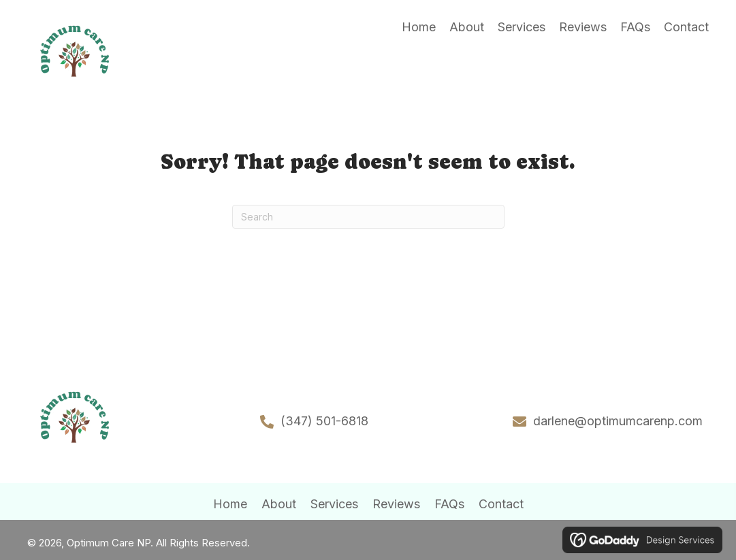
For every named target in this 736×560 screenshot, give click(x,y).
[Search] (368, 217)
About (279, 504)
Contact (501, 504)
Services (334, 504)
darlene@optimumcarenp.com (618, 421)
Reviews (396, 504)
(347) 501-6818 (324, 421)
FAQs (449, 504)
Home (230, 504)
